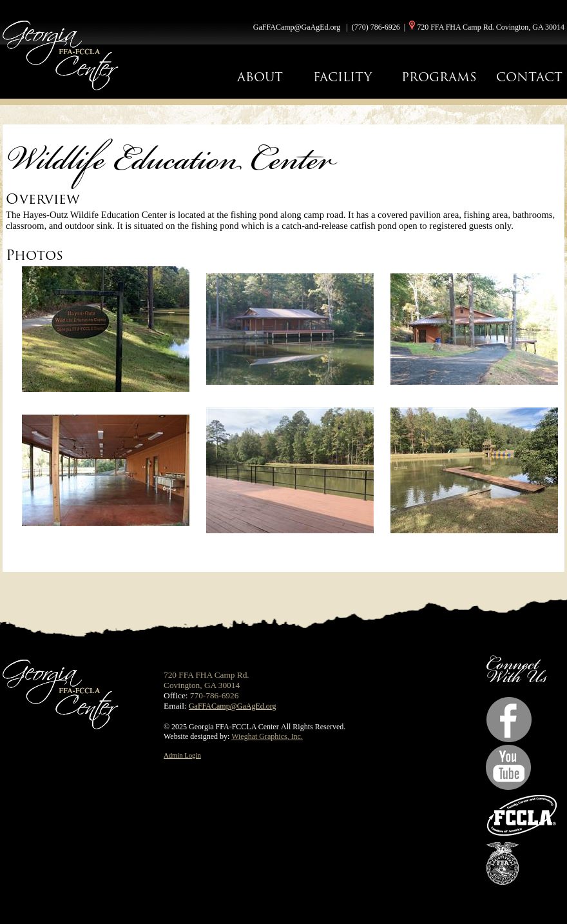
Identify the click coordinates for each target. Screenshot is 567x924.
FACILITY (342, 77)
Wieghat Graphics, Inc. (267, 736)
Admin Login (182, 755)
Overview (43, 199)
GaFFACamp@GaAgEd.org (297, 27)
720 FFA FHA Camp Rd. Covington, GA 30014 (491, 27)
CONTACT (529, 77)
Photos (34, 255)
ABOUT (260, 77)
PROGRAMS (439, 77)
